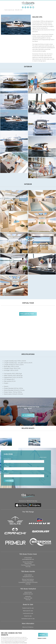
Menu (53, 3)
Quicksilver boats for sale (28, 619)
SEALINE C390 (19, 10)
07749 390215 (28, 558)
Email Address (8, 459)
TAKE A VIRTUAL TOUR (27, 314)
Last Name (7, 473)
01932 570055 (28, 592)
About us (25, 627)
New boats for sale (28, 611)
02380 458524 (28, 575)
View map (28, 567)
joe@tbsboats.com (28, 594)
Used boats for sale (28, 613)
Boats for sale (28, 616)
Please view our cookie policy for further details (16, 643)
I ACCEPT (42, 635)
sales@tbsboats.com (28, 577)
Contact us (31, 627)
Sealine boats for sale (9, 10)
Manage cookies (42, 638)
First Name (7, 466)
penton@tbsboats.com (28, 559)
